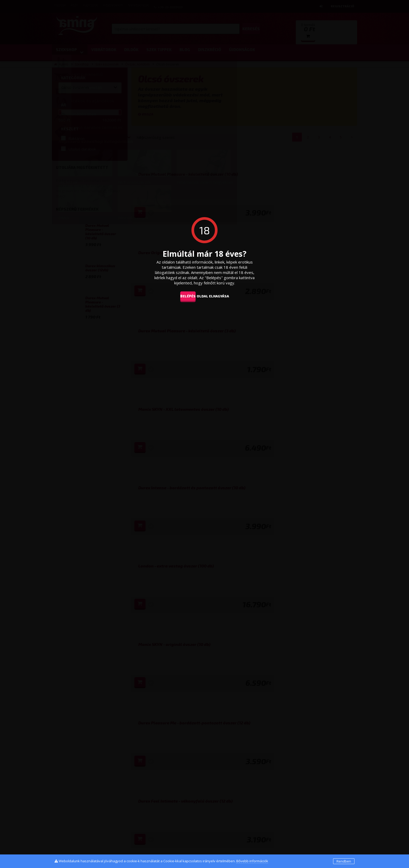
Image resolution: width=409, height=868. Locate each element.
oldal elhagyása (221, 296)
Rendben (344, 861)
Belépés (184, 296)
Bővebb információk (252, 861)
